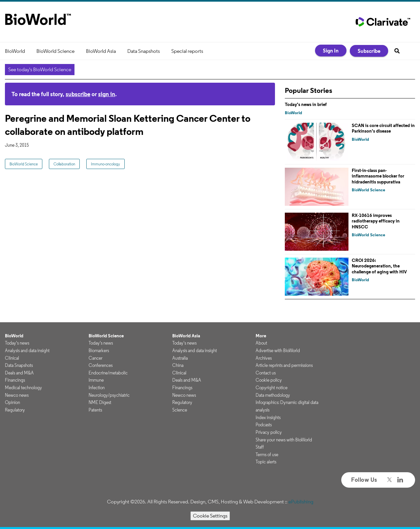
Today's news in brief (306, 104)
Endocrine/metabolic (108, 373)
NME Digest (100, 402)
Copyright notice (272, 388)
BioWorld (15, 51)
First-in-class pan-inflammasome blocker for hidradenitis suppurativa (378, 176)
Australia (180, 358)
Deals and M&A (19, 373)
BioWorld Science (55, 51)
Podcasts (264, 425)
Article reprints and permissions (284, 365)
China (178, 365)
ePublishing (301, 502)
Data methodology (273, 395)
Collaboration (64, 164)
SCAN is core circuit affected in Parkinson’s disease (383, 128)
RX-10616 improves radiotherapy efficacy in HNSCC (376, 221)
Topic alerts (266, 462)
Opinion (12, 402)
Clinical (12, 358)
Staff (260, 447)
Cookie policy (269, 380)
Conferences (101, 365)
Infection (97, 388)
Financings (15, 380)
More (261, 336)
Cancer (95, 358)
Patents (95, 410)
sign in (107, 94)
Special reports (187, 51)
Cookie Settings (210, 516)
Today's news (17, 343)
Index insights (268, 417)
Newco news (17, 395)
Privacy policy (269, 432)
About (261, 343)
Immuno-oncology (105, 164)
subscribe (78, 94)
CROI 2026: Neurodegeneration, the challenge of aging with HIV (379, 266)
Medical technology (23, 388)
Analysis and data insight (27, 350)
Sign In (331, 51)
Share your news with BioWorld (284, 440)
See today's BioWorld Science (40, 69)
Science (180, 410)
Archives (264, 358)
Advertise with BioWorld (278, 350)
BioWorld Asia (101, 51)
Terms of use (267, 455)
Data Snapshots (144, 51)
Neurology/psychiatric (109, 395)
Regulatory (15, 410)
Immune (96, 380)
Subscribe (369, 51)
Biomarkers (99, 350)
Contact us (266, 373)
